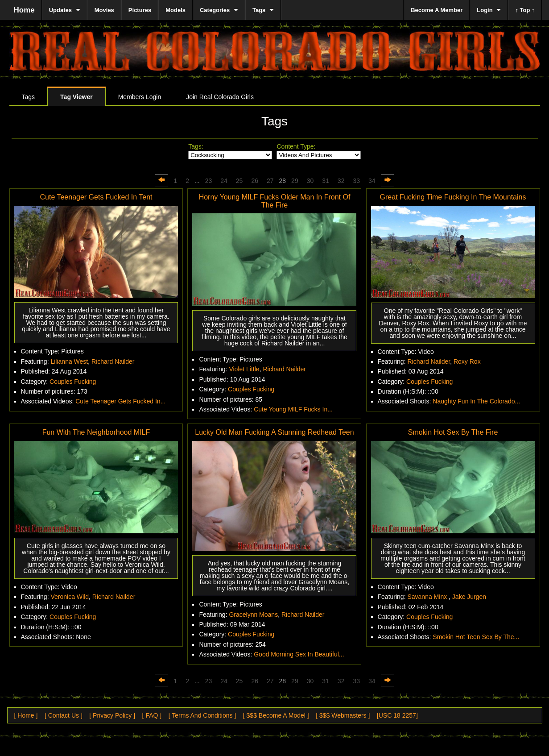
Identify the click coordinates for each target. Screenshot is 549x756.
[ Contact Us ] (64, 715)
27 (270, 181)
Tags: (196, 146)
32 (341, 181)
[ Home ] (26, 715)
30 (310, 181)
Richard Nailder (113, 361)
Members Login (140, 97)
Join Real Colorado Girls (220, 97)
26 (255, 181)
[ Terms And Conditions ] (202, 715)
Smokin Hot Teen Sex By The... (476, 637)
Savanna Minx (428, 597)
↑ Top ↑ (525, 10)
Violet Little (244, 369)
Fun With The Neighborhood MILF (96, 432)
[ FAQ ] (152, 715)
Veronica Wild (70, 597)
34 (372, 181)
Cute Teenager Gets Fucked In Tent (96, 197)
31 (326, 181)
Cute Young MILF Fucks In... (293, 409)
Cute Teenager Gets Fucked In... (120, 401)
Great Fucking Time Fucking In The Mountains (453, 197)
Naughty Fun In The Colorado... (476, 401)
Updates (60, 10)
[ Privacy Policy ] (112, 715)
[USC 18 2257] (397, 715)
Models (175, 10)
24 (224, 181)
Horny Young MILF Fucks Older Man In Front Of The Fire (275, 201)
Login (485, 10)
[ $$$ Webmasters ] (343, 715)
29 (295, 181)
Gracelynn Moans (253, 615)
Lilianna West (69, 361)
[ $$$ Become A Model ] (276, 715)
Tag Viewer (76, 97)
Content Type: (296, 146)
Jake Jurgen (469, 597)
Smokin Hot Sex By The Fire (453, 432)
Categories (215, 10)
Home (24, 10)
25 (239, 181)
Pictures (140, 10)
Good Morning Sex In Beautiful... (299, 654)
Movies (104, 10)
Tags (29, 97)
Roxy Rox (467, 361)
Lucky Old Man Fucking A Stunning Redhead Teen (274, 432)
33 (356, 181)
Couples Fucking (73, 382)
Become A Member (437, 10)
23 (209, 181)
